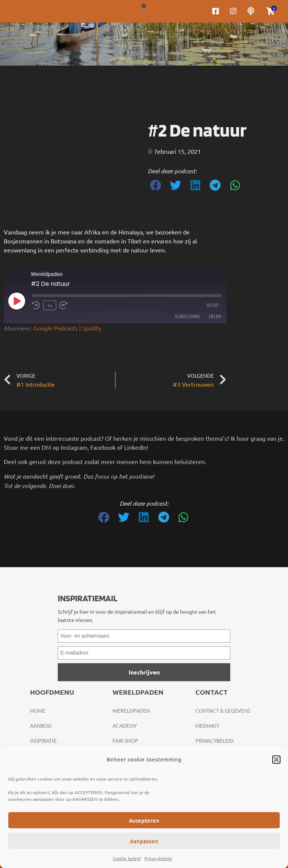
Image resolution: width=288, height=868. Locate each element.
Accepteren (144, 820)
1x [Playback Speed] (50, 305)
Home (38, 710)
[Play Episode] (16, 301)
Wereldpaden (131, 710)
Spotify (92, 328)
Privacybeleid (158, 858)
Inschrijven (144, 672)
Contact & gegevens (223, 710)
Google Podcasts (55, 328)
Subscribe (187, 316)
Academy (125, 725)
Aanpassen (144, 841)
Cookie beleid (127, 858)
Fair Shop (125, 740)
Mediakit (207, 725)
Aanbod (41, 725)
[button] (276, 760)
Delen (215, 316)
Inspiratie (43, 740)
